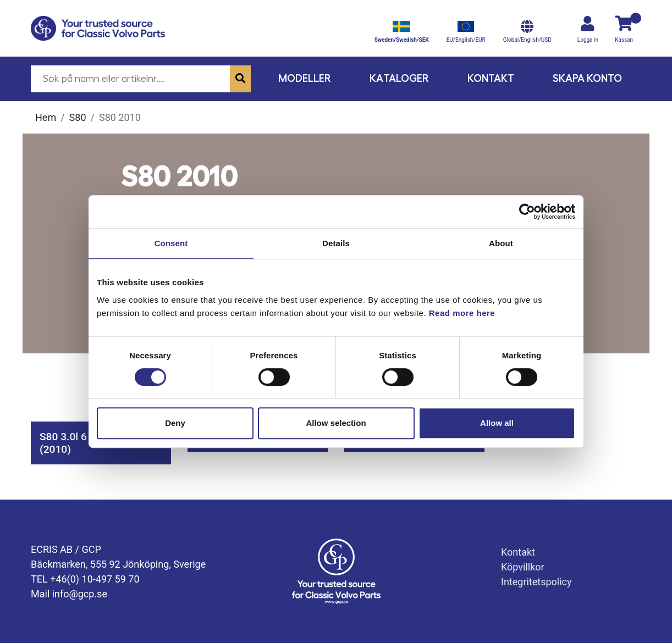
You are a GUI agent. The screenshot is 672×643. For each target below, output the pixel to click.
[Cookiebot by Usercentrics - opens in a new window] (527, 212)
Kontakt (491, 78)
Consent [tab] (171, 243)
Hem (46, 117)
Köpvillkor (523, 567)
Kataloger (399, 78)
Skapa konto (587, 78)
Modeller (305, 78)
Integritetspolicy (536, 582)
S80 (78, 117)
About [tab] (501, 243)
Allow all (497, 423)
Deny (175, 423)
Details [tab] (336, 243)
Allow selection (336, 423)
